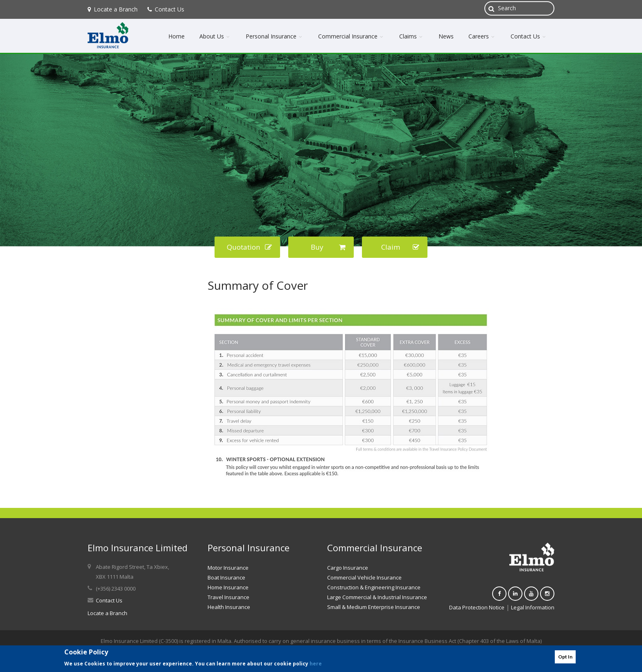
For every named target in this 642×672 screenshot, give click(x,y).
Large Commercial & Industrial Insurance (377, 597)
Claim (400, 247)
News (446, 36)
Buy (328, 247)
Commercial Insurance (351, 36)
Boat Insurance (226, 577)
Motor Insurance (228, 568)
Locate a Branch (113, 9)
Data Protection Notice (477, 607)
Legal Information (533, 607)
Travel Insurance (228, 597)
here (316, 664)
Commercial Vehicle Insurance (364, 577)
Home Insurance (228, 587)
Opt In (565, 657)
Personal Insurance (275, 36)
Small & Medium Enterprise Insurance (374, 607)
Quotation (250, 247)
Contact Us (166, 9)
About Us (215, 36)
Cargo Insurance (348, 568)
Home (176, 36)
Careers (482, 36)
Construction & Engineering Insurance (374, 587)
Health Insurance (229, 607)
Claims (411, 36)
